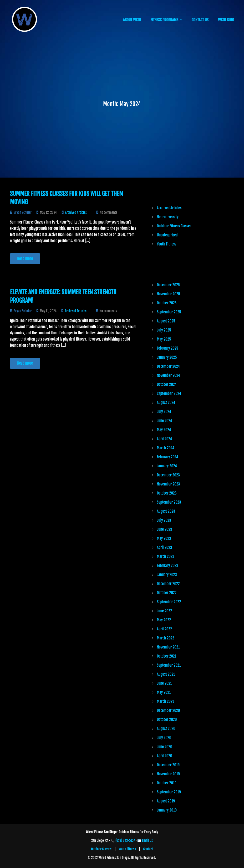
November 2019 (168, 774)
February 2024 (167, 457)
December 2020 (168, 710)
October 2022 (167, 593)
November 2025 (168, 294)
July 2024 (164, 412)
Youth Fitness (167, 244)
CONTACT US (200, 20)
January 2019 (167, 810)
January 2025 (167, 357)
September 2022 (169, 602)
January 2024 (167, 466)
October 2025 (167, 303)
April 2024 (164, 439)
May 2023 (164, 538)
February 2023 (167, 566)
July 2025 (164, 330)
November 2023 (168, 484)
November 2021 (168, 647)
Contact (148, 849)
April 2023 (164, 547)
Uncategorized (167, 235)
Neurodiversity (168, 217)
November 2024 (168, 375)
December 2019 (168, 765)
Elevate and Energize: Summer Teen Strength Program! (63, 296)
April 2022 (164, 629)
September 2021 (169, 665)
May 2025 (164, 339)
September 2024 (169, 393)
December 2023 (168, 475)
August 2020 (166, 729)
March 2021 (165, 701)
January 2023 (167, 575)
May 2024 (164, 430)
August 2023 (166, 511)
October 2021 (167, 656)
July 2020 (164, 738)
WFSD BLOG (226, 20)
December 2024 (168, 366)
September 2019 (169, 792)
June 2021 (164, 683)
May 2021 (164, 692)
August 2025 (166, 321)
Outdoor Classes (101, 849)
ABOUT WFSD (132, 20)
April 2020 (164, 756)
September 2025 (169, 312)
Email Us (147, 840)
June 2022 (164, 611)
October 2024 (167, 384)
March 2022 (165, 638)
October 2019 (167, 783)
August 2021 (166, 674)
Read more (25, 259)
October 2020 (167, 720)
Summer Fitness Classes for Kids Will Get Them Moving (67, 198)
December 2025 (168, 285)
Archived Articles (76, 212)
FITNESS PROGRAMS (164, 20)
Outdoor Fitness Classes (174, 226)
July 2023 (164, 520)
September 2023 (169, 502)
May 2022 (164, 620)
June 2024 (164, 421)
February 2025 (167, 348)
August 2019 (166, 801)
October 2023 (167, 493)
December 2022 (168, 584)
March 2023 (165, 557)
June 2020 (164, 747)
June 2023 (164, 529)
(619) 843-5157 (125, 840)
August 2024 (166, 403)
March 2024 (165, 448)
